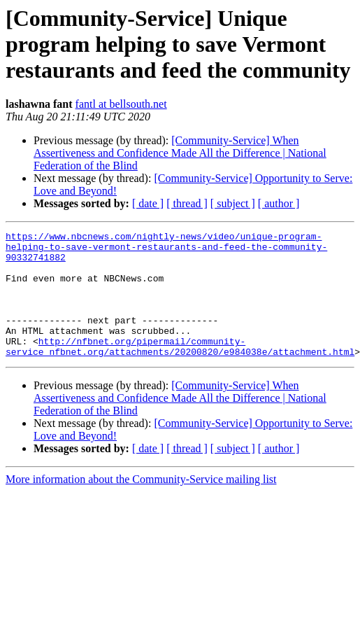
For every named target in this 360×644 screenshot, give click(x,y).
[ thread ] (187, 203)
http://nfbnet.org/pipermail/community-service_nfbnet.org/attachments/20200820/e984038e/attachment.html (180, 370)
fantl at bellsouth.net (121, 104)
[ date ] (148, 203)
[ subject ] (233, 203)
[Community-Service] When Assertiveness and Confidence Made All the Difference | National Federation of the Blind (180, 153)
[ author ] (279, 203)
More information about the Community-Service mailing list (141, 504)
